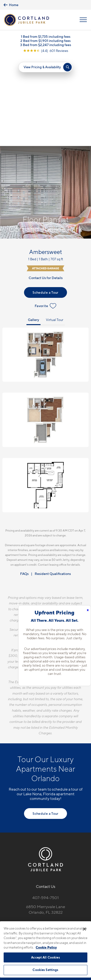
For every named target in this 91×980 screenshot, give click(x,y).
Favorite (45, 217)
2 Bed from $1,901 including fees (45, 41)
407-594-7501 (45, 809)
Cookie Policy (46, 947)
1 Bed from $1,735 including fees (46, 36)
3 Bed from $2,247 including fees (46, 45)
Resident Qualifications (53, 485)
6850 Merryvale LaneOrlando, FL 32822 (45, 820)
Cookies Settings (45, 970)
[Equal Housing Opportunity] (35, 835)
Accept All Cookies (45, 957)
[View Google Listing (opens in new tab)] (46, 51)
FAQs (24, 485)
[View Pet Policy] (45, 845)
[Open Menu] (83, 20)
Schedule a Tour (45, 203)
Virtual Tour (55, 231)
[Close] (84, 929)
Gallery (33, 231)
